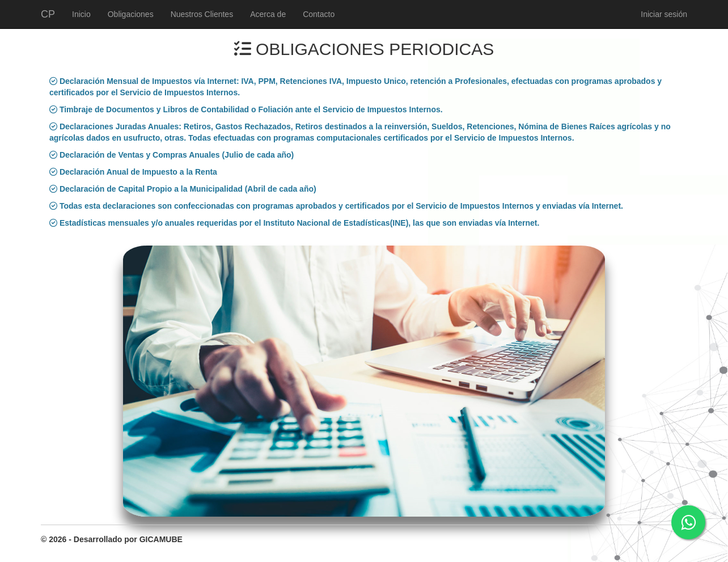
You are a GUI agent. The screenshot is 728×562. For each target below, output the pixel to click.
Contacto (319, 14)
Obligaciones (131, 14)
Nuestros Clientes (202, 14)
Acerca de (268, 14)
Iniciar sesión (664, 14)
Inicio (81, 14)
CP (48, 14)
